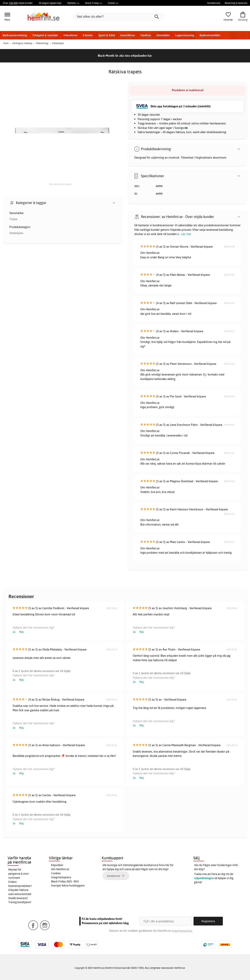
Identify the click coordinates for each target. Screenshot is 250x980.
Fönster (88, 35)
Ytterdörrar (70, 35)
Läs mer (186, 234)
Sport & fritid (107, 35)
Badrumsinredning (15, 35)
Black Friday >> (94, 3)
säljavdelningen (204, 878)
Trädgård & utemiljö (45, 35)
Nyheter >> (73, 3)
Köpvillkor (57, 865)
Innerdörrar (128, 35)
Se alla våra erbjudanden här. (134, 56)
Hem (6, 43)
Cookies (56, 873)
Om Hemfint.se (60, 869)
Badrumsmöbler (210, 35)
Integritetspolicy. (182, 931)
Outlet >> (113, 3)
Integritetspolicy (61, 877)
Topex (13, 219)
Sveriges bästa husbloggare (68, 885)
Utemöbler (163, 35)
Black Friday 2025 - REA (65, 881)
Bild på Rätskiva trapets (61, 184)
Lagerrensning (185, 35)
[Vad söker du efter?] (118, 17)
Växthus (146, 35)
